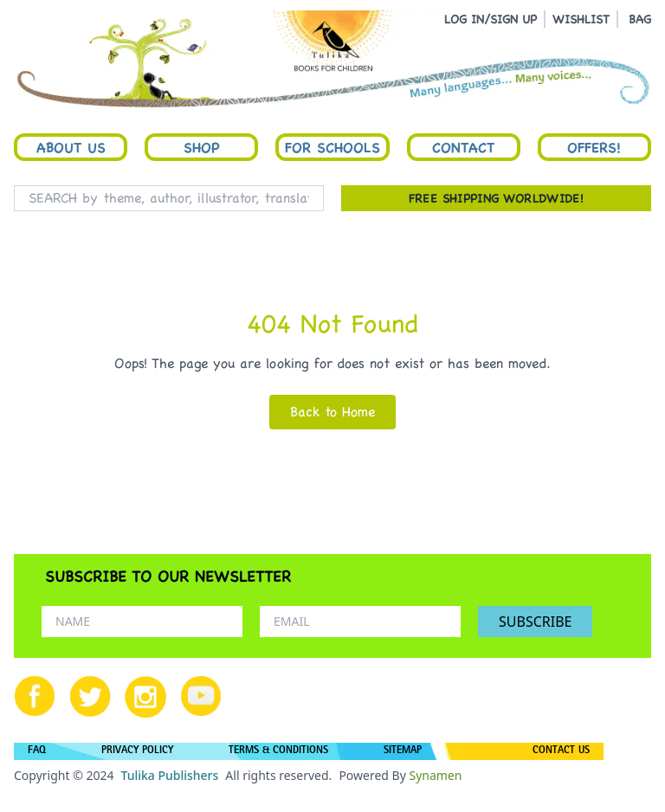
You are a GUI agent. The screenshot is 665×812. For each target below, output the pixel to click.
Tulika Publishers (169, 775)
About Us (71, 147)
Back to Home (332, 412)
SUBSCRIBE (535, 622)
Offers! (594, 147)
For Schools (332, 147)
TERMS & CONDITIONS (278, 751)
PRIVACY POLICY (137, 751)
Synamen (435, 775)
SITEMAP (403, 751)
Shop (202, 147)
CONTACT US (561, 751)
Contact (463, 147)
